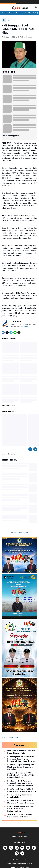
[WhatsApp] (15, 332)
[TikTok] (34, 848)
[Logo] (19, 832)
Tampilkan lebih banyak (19, 532)
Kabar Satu (15, 738)
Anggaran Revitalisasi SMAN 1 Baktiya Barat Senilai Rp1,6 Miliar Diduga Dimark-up (21, 775)
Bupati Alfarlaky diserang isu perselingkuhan (20, 796)
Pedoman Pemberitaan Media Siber (19, 863)
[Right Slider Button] (37, 13)
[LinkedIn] (17, 853)
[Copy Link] (19, 332)
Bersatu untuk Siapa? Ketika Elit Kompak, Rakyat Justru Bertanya (22, 790)
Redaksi (15, 860)
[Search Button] (36, 7)
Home (4, 13)
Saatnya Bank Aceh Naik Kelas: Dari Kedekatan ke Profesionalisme (20, 809)
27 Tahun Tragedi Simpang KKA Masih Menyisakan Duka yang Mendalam (21, 767)
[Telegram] (11, 332)
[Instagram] (17, 848)
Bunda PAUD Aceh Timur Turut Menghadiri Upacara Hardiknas (21, 802)
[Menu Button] (3, 7)
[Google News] (28, 848)
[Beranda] (4, 20)
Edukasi (19, 13)
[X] (7, 332)
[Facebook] (3, 332)
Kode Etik (23, 860)
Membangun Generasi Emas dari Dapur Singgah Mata (21, 752)
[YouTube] (22, 848)
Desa (11, 13)
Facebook (24, 327)
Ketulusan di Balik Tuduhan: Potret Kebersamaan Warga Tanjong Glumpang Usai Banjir (20, 783)
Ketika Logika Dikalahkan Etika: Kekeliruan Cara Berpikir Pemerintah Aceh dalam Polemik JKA (21, 759)
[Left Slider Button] (30, 449)
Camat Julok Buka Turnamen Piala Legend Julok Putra (20, 816)
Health (28, 13)
